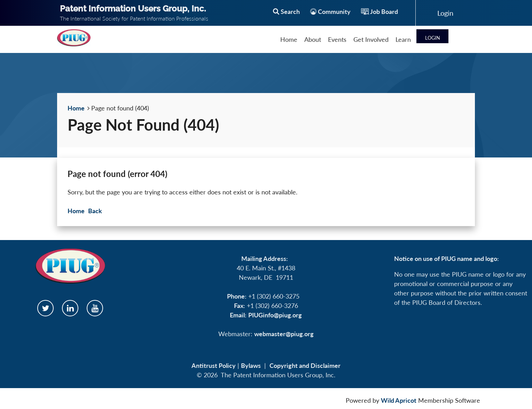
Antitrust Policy (214, 365)
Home (76, 108)
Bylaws (251, 365)
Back (95, 211)
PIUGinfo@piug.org (275, 315)
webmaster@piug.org (284, 334)
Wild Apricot (399, 400)
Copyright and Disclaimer (305, 365)
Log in (445, 13)
